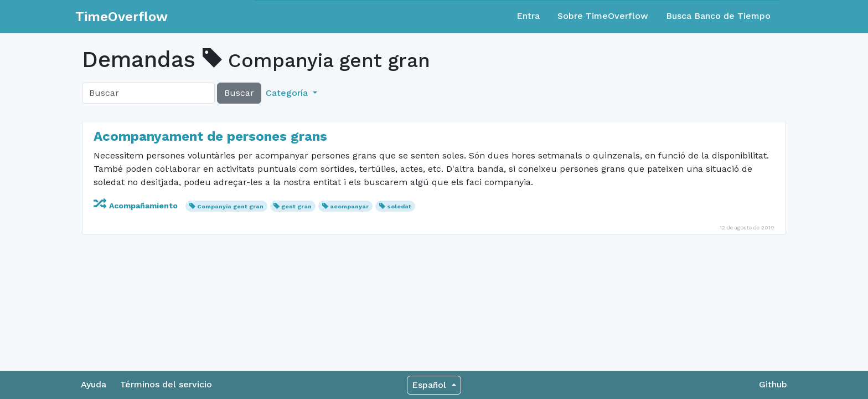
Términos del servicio (166, 384)
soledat (399, 206)
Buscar (239, 93)
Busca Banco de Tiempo (718, 16)
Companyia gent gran (230, 206)
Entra (528, 16)
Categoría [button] (288, 93)
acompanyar (349, 206)
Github (773, 384)
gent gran (296, 206)
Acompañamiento (137, 206)
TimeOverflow (122, 17)
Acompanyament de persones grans (210, 136)
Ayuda (94, 384)
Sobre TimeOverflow (603, 16)
